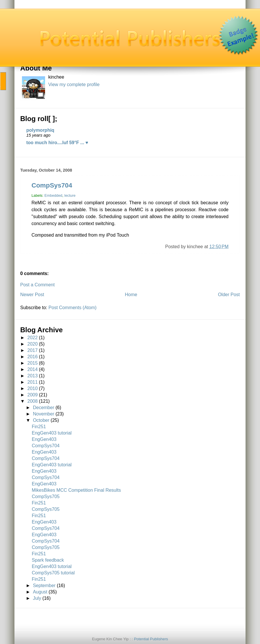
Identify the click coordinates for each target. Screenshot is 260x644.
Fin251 (39, 427)
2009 (33, 395)
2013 (33, 376)
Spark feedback (48, 560)
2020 (33, 344)
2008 (33, 401)
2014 (33, 369)
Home (131, 295)
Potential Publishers (151, 639)
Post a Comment (37, 285)
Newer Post (32, 295)
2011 (33, 382)
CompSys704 (52, 185)
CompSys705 (46, 497)
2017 (33, 350)
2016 (33, 357)
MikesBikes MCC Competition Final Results (76, 490)
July (37, 598)
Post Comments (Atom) (73, 308)
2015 (33, 363)
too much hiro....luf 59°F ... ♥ (57, 143)
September (44, 585)
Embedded (53, 195)
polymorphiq (40, 130)
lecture (70, 195)
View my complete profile (74, 85)
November (44, 414)
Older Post (229, 295)
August (40, 592)
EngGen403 (44, 439)
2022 (33, 338)
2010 (33, 388)
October (41, 420)
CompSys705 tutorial (53, 573)
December (44, 408)
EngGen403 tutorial (52, 433)
